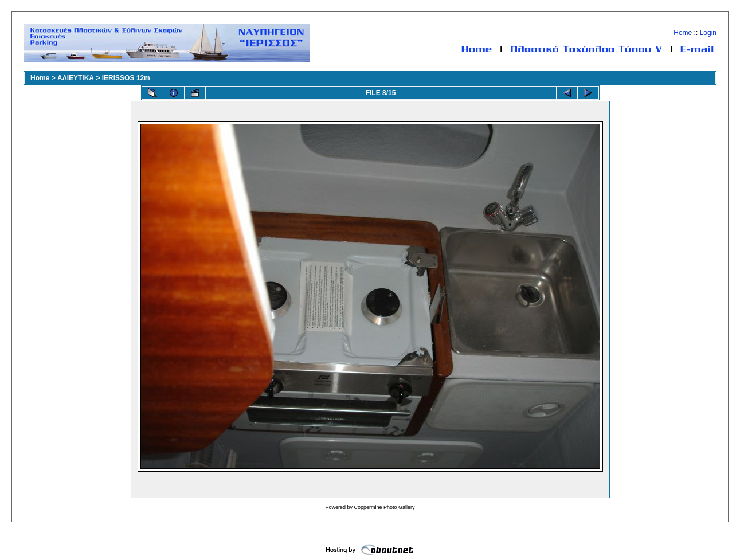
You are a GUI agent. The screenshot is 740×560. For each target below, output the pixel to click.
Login (708, 33)
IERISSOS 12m (126, 78)
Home (683, 33)
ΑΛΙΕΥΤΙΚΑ (76, 78)
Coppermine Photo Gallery (384, 507)
